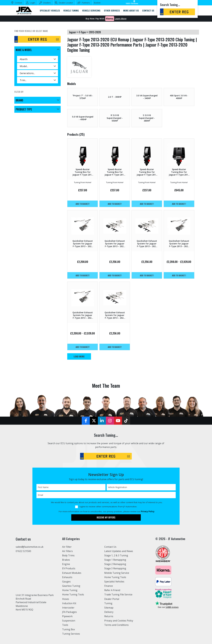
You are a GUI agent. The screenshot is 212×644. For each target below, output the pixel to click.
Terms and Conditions (117, 625)
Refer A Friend (112, 590)
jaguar (72, 32)
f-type (82, 32)
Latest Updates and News (119, 551)
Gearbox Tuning (71, 586)
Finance (109, 586)
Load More (79, 356)
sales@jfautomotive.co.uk (30, 547)
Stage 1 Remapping (115, 560)
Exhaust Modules (72, 573)
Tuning (108, 603)
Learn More (121, 19)
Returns (109, 616)
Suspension (69, 621)
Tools (65, 625)
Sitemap (109, 608)
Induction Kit (69, 603)
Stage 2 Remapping (115, 564)
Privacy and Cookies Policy (119, 621)
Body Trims (69, 555)
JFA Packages (70, 612)
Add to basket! (83, 204)
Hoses (66, 599)
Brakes (66, 560)
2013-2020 (95, 32)
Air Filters (68, 551)
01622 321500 (23, 551)
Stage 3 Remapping (115, 568)
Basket (97, 3)
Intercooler (68, 608)
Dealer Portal (112, 599)
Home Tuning (70, 590)
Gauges (66, 582)
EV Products (69, 568)
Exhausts (67, 577)
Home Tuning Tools (74, 594)
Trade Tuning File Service (119, 594)
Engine (66, 564)
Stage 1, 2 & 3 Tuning (116, 555)
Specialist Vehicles (115, 582)
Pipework (68, 616)
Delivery (109, 612)
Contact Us (110, 547)
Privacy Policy (148, 511)
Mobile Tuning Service (117, 573)
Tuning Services (71, 634)
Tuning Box (69, 629)
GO (57, 39)
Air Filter (67, 547)
